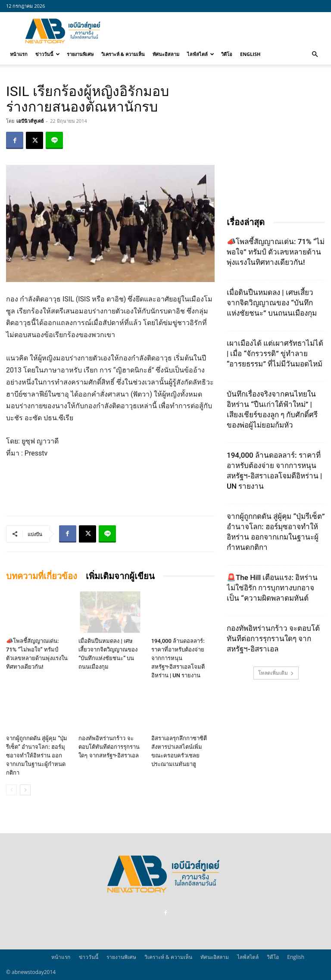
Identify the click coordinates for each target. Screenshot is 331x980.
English (250, 54)
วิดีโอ (227, 54)
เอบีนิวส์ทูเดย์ (30, 121)
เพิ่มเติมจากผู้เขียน (120, 576)
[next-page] (25, 790)
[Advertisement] (224, 31)
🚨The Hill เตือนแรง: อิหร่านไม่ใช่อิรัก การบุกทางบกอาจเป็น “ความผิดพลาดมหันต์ (272, 588)
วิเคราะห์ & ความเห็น (123, 54)
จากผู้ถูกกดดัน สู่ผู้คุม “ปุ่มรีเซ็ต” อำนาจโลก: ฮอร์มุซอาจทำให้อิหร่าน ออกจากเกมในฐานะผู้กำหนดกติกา (37, 755)
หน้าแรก (19, 54)
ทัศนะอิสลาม (166, 54)
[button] (315, 54)
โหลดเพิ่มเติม (276, 673)
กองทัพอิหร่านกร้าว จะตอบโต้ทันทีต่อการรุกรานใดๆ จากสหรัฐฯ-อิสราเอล (109, 747)
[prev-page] (11, 790)
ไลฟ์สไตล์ (201, 54)
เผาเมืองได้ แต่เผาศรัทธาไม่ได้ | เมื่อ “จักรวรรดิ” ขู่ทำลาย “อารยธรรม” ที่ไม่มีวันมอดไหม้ (275, 354)
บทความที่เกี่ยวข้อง (42, 576)
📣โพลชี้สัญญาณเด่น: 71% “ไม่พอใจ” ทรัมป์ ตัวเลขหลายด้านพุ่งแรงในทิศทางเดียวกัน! (276, 252)
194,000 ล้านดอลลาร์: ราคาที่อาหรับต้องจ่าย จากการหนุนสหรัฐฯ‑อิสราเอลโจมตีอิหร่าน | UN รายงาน (178, 658)
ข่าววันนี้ (48, 54)
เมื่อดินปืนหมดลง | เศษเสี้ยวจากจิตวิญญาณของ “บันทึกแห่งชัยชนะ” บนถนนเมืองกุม (272, 303)
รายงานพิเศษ (80, 54)
